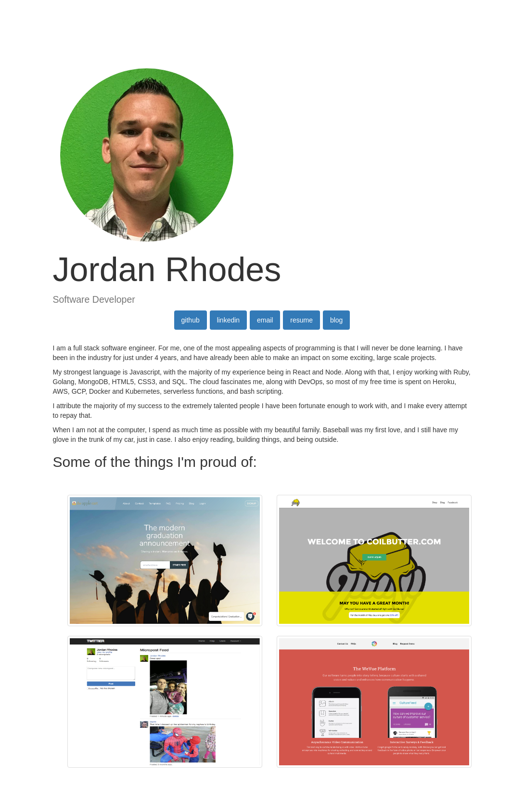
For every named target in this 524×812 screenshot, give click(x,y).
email (265, 320)
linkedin (228, 320)
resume (301, 320)
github (191, 320)
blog (336, 320)
